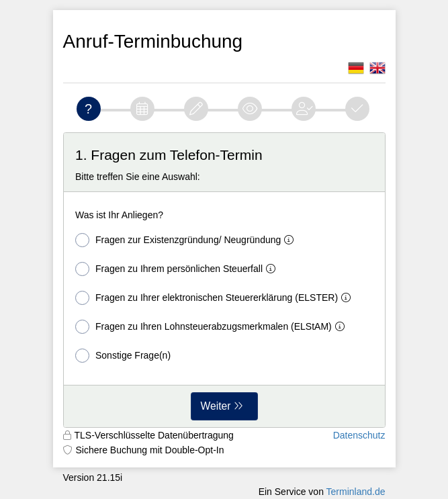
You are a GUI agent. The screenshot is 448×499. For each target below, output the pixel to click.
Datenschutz (359, 435)
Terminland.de (356, 492)
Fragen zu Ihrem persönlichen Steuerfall (178, 269)
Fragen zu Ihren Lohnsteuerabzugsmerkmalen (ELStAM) (213, 327)
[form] (224, 280)
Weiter (216, 406)
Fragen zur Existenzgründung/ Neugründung (187, 240)
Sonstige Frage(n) (123, 356)
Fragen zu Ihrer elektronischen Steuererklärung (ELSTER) (216, 298)
